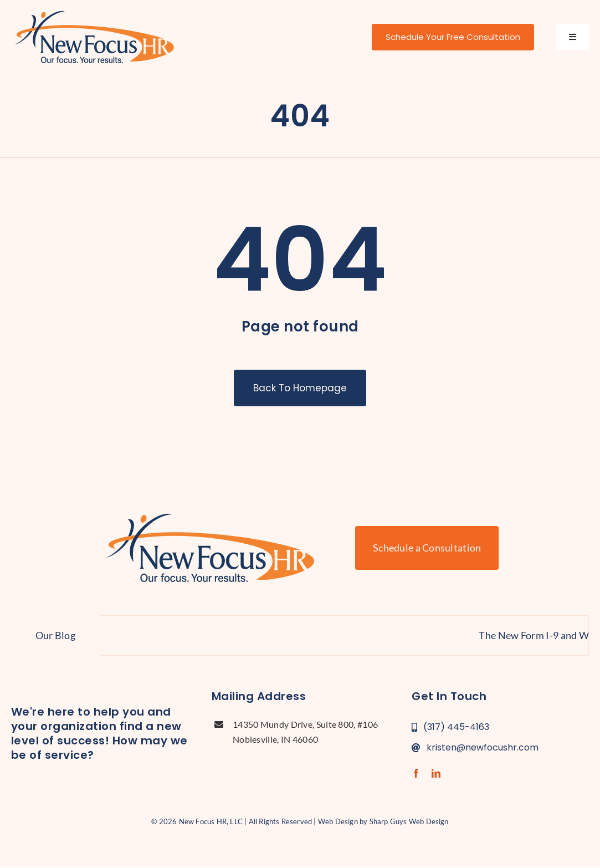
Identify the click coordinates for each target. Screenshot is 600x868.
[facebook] (416, 773)
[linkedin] (436, 773)
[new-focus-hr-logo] (94, 11)
